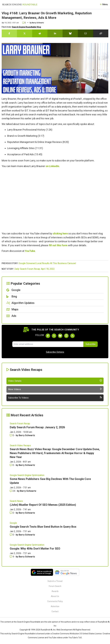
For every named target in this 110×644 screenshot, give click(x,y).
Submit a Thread (55, 581)
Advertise (55, 606)
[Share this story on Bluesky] (70, 33)
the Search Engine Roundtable (27, 622)
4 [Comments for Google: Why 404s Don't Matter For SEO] (12, 557)
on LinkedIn (52, 166)
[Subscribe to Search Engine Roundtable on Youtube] (66, 336)
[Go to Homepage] (20, 4)
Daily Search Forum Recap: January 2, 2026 (37, 427)
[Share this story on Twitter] (25, 33)
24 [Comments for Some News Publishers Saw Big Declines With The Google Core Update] (13, 491)
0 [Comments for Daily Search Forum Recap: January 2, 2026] (12, 435)
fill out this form (58, 245)
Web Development (65, 630)
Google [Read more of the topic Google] (13, 523)
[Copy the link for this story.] (101, 33)
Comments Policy (55, 601)
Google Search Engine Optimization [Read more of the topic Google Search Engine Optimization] (27, 475)
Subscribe (90, 344)
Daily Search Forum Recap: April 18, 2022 (34, 269)
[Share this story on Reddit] (40, 33)
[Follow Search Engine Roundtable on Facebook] (48, 336)
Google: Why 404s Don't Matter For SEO (35, 549)
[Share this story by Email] (85, 33)
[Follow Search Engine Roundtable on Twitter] (54, 336)
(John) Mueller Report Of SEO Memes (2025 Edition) (43, 505)
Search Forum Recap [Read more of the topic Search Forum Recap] (20, 424)
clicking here (60, 233)
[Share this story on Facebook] (9, 33)
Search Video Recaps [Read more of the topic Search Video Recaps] (20, 445)
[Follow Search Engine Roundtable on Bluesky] (60, 336)
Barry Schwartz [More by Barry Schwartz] (27, 435)
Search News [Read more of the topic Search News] (16, 501)
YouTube (30, 251)
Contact (55, 611)
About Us (55, 596)
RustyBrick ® (46, 630)
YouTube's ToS (75, 638)
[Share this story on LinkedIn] (55, 33)
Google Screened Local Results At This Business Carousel (47, 263)
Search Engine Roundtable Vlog (26, 27)
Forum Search (55, 586)
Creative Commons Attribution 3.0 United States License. (77, 634)
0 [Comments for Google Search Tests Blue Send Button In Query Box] (12, 535)
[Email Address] (48, 344)
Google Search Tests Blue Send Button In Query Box (43, 527)
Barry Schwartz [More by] (38, 23)
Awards (55, 591)
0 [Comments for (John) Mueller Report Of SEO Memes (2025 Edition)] (12, 513)
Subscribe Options (55, 352)
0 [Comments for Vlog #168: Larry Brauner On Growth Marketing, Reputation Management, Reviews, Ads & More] (24, 23)
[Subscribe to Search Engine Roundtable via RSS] (72, 336)
